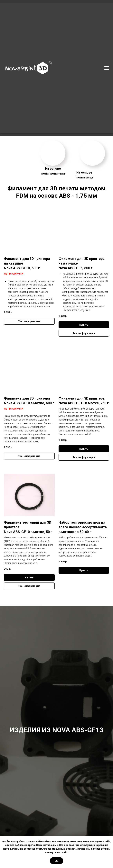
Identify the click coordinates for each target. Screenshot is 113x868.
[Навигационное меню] (106, 68)
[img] (53, 153)
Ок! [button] (57, 861)
